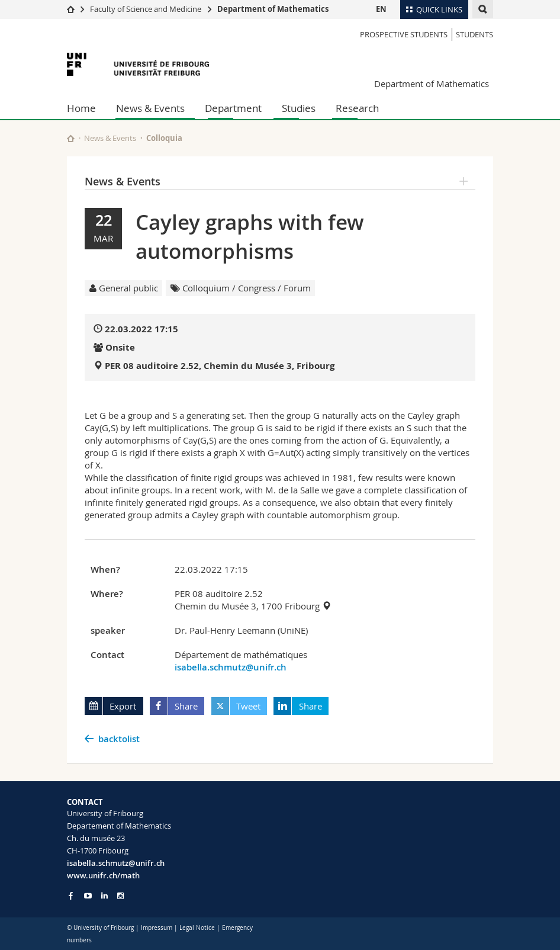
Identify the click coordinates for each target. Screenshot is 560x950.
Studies (299, 108)
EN (381, 9)
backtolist (119, 739)
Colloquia (164, 138)
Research (357, 108)
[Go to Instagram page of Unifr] (120, 896)
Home (81, 108)
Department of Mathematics (273, 9)
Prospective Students (404, 34)
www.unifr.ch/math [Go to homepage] (103, 875)
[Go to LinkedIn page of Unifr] (104, 896)
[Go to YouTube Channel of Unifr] (88, 896)
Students (474, 34)
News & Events (150, 108)
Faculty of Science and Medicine (146, 9)
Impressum (157, 928)
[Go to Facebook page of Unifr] (71, 896)
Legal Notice (197, 928)
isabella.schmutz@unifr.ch (231, 667)
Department (233, 108)
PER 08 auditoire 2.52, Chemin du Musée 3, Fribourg (220, 366)
